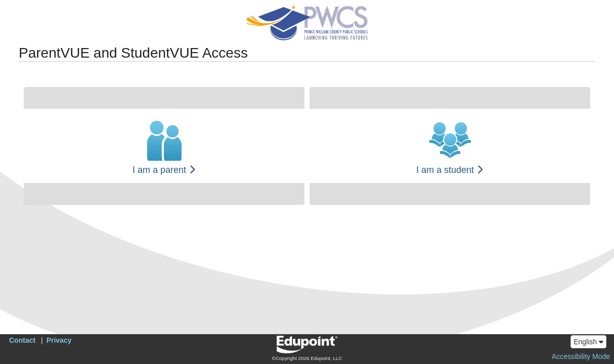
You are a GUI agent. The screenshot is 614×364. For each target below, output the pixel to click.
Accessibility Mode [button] (581, 356)
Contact (22, 340)
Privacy (59, 340)
